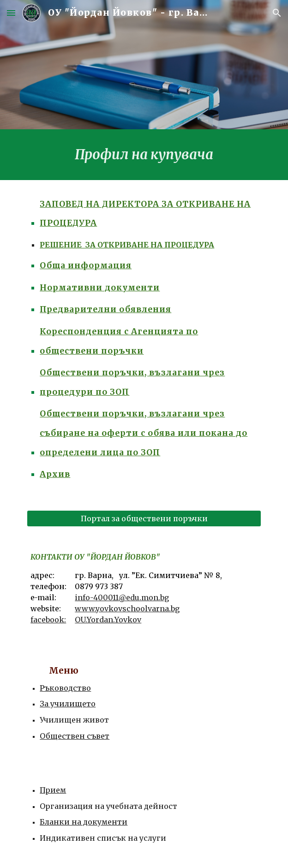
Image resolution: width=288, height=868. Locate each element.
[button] (11, 13)
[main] (144, 155)
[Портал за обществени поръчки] (144, 518)
